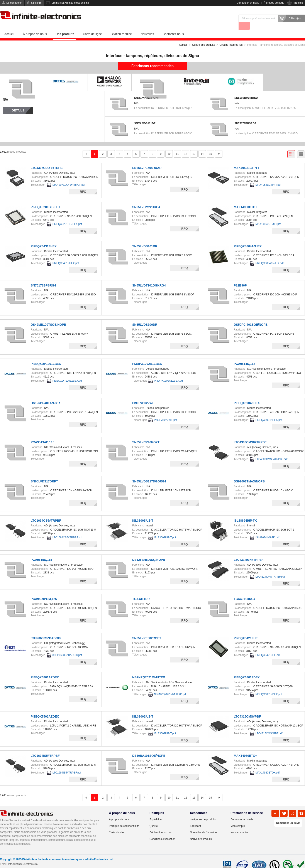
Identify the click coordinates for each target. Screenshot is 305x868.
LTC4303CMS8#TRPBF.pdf (272, 452)
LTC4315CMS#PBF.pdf (269, 726)
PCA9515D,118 (41, 552)
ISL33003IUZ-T (143, 513)
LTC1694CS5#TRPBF (46, 513)
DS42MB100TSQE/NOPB (48, 317)
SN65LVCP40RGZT (146, 435)
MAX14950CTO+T (246, 199)
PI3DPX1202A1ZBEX (147, 356)
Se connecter (14, 3)
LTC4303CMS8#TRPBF (250, 435)
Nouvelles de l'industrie (203, 825)
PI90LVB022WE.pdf (166, 412)
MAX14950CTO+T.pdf (268, 216)
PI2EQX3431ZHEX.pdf (66, 256)
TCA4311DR (141, 591)
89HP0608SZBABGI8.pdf (67, 647)
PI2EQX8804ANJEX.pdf (270, 256)
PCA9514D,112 (244, 356)
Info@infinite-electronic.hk (23, 856)
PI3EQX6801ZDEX (247, 670)
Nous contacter (239, 825)
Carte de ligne (92, 26)
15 (210, 146)
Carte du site (116, 825)
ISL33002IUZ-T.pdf (165, 726)
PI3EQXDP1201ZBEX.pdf (68, 373)
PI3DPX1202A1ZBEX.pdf (169, 373)
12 (186, 146)
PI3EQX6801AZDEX (45, 670)
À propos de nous (274, 3)
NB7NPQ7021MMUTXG (149, 670)
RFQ (83, 184)
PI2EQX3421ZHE (246, 630)
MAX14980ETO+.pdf (268, 765)
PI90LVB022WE (143, 395)
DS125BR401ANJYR (45, 395)
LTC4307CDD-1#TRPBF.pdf (69, 177)
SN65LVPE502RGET (147, 630)
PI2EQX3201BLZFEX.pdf (67, 216)
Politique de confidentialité (124, 818)
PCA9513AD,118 (42, 435)
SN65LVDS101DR (145, 116)
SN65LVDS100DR (145, 317)
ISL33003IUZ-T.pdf (165, 530)
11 (177, 146)
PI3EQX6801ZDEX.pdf (269, 687)
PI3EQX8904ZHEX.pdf (269, 412)
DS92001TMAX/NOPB (249, 474)
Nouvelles (147, 26)
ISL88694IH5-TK (245, 513)
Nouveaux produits (201, 831)
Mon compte (238, 818)
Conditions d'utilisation (162, 831)
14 (202, 146)
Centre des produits (204, 37)
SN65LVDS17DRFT (44, 474)
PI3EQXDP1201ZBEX (46, 356)
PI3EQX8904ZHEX (247, 395)
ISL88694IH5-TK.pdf (267, 530)
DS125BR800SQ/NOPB (149, 552)
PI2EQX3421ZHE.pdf (268, 647)
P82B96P (240, 278)
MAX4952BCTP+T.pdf (268, 177)
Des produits (65, 26)
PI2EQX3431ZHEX (44, 239)
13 (194, 146)
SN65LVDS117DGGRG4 (149, 474)
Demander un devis (248, 3)
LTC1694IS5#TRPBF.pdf (67, 765)
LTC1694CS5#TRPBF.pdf (67, 530)
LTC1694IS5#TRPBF (45, 748)
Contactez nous (173, 26)
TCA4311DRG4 (245, 591)
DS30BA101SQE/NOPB (149, 748)
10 (169, 146)
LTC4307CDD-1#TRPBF (48, 160)
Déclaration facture (160, 825)
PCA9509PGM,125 (44, 591)
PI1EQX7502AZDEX (45, 709)
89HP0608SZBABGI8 (46, 630)
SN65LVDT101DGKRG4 (149, 278)
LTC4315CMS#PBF (247, 709)
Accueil (9, 26)
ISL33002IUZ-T (143, 709)
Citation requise (121, 26)
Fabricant (195, 818)
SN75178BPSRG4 (245, 116)
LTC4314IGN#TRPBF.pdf (270, 569)
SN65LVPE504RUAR (147, 90)
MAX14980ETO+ (245, 748)
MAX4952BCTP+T (247, 160)
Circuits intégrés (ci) (231, 37)
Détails (18, 103)
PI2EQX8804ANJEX (248, 239)
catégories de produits (203, 812)
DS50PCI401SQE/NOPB (251, 317)
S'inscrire (36, 3)
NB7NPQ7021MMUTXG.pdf (170, 687)
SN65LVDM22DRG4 (246, 90)
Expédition (156, 812)
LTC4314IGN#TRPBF (249, 552)
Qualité (154, 818)
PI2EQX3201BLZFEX (46, 199)
